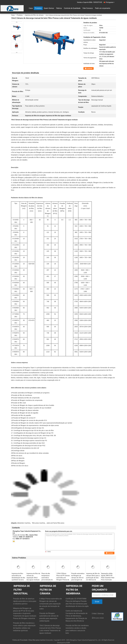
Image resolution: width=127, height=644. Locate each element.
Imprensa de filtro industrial (22, 590)
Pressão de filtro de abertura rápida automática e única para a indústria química (25, 601)
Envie (97, 602)
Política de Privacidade (20, 640)
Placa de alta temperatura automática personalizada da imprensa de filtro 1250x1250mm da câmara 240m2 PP (47, 580)
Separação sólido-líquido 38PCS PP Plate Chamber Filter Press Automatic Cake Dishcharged (108, 578)
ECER (68, 643)
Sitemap (101, 614)
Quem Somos (49, 8)
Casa (31, 8)
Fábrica (59, 8)
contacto (90, 68)
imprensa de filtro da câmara (34, 15)
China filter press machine (37, 640)
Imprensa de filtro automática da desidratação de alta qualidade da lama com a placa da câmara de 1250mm (18, 579)
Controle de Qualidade (72, 8)
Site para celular (98, 618)
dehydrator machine (24, 523)
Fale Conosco (88, 8)
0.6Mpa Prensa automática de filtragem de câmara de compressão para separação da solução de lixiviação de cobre (51, 604)
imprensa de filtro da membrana (74, 590)
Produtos (38, 8)
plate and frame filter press (56, 523)
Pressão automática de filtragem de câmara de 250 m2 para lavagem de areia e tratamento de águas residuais (78, 579)
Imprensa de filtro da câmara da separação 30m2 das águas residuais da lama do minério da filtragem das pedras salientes (33, 580)
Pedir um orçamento (103, 8)
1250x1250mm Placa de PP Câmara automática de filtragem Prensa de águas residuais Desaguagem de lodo (63, 580)
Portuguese (110, 2)
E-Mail (94, 614)
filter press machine (38, 523)
